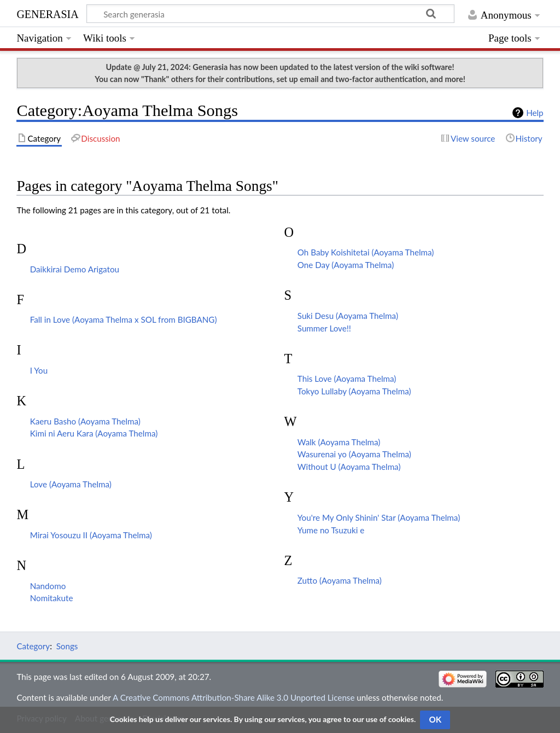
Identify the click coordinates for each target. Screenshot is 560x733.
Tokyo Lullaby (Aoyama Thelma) (354, 391)
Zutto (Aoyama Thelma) (340, 580)
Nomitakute (52, 598)
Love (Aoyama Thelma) (71, 484)
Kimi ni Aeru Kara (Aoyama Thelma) (94, 433)
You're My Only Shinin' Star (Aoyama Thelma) (379, 517)
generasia (47, 13)
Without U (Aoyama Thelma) (349, 467)
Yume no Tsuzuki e (331, 530)
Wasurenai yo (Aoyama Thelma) (354, 454)
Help (535, 113)
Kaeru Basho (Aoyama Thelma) (85, 421)
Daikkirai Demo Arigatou (75, 269)
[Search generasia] (270, 14)
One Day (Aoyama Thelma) (346, 265)
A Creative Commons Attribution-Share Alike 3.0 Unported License (234, 697)
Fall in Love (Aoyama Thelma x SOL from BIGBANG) (124, 319)
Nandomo (48, 586)
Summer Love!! (324, 328)
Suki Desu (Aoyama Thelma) (348, 316)
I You (39, 370)
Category (33, 646)
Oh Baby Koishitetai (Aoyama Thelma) (366, 252)
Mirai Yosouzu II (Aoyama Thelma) (91, 535)
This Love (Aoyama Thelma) (347, 379)
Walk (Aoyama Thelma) (339, 442)
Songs (67, 646)
